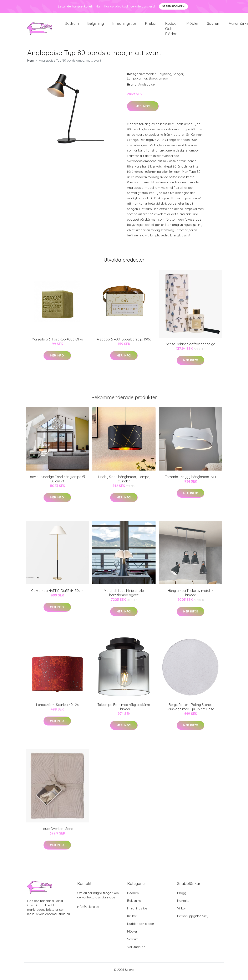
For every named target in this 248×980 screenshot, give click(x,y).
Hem (31, 63)
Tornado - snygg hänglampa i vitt (191, 480)
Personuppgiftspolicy (193, 919)
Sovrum (214, 25)
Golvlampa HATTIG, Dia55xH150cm (57, 594)
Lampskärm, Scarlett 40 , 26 (57, 708)
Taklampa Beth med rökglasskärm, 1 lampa (124, 710)
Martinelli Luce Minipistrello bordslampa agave (124, 596)
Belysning (96, 25)
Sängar (178, 77)
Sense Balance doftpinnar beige (191, 347)
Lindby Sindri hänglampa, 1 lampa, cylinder (124, 482)
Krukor (151, 25)
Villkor (182, 911)
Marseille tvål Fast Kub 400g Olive (57, 342)
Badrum (72, 25)
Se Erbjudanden (173, 6)
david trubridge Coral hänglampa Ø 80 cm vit (57, 482)
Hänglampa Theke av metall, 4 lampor (191, 596)
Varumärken (136, 950)
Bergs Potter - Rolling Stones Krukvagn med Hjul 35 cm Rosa (191, 710)
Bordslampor (159, 81)
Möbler (193, 25)
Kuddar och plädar (172, 30)
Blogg (182, 896)
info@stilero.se (88, 910)
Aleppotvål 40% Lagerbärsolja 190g (124, 342)
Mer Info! (143, 109)
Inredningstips (124, 25)
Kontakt (183, 904)
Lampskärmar (137, 81)
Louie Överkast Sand (57, 832)
